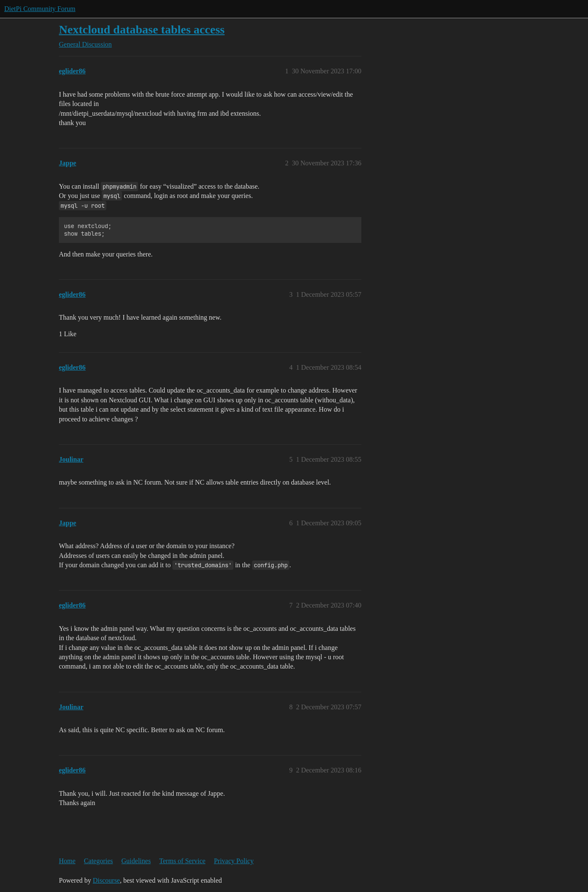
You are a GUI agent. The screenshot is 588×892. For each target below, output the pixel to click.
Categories (98, 861)
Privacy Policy (234, 861)
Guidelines (136, 861)
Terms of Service (182, 861)
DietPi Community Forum (40, 9)
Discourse (106, 880)
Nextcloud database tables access (142, 29)
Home (67, 861)
